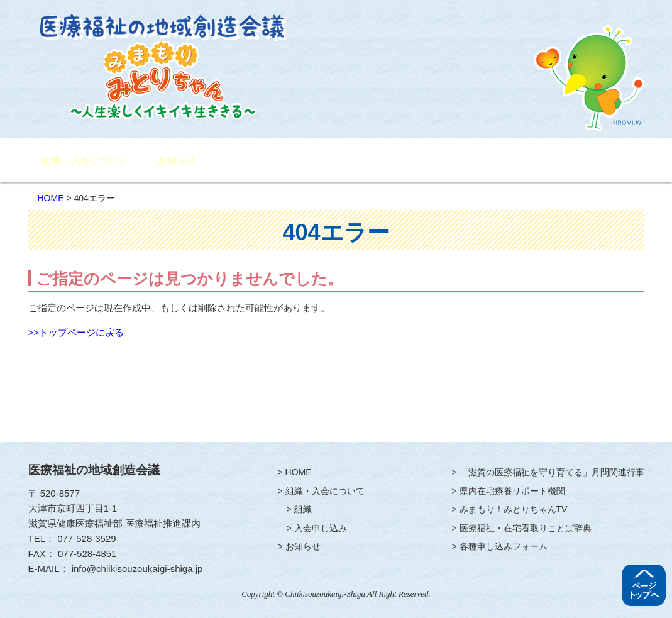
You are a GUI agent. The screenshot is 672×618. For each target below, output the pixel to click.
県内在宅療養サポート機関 (408, 161)
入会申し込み (321, 528)
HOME (51, 198)
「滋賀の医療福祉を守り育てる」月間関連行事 (288, 161)
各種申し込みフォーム (598, 161)
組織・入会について (85, 161)
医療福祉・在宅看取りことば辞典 (526, 528)
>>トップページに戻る (76, 332)
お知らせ (177, 161)
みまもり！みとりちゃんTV (504, 161)
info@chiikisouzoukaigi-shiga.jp (137, 569)
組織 (303, 509)
